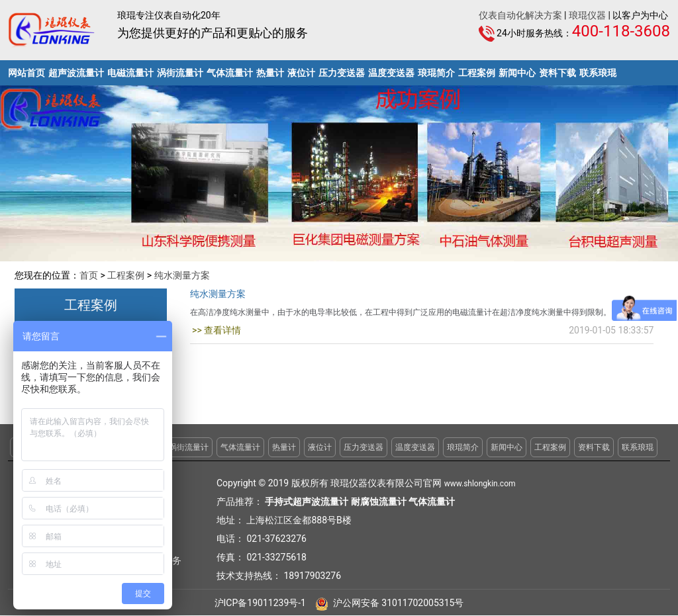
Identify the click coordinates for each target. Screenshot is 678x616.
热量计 (270, 73)
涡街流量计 (180, 73)
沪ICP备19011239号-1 (260, 603)
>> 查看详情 (216, 330)
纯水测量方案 (182, 275)
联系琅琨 (598, 73)
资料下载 (557, 73)
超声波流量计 (76, 73)
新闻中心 (517, 73)
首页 (89, 275)
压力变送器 (342, 73)
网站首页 (26, 73)
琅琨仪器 (587, 15)
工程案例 (477, 73)
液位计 (301, 73)
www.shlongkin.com (480, 484)
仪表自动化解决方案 (520, 15)
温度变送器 (391, 73)
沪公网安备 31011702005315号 (390, 603)
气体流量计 (230, 73)
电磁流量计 (130, 73)
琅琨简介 (436, 73)
